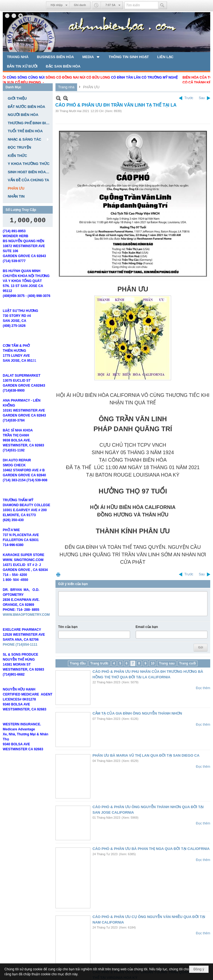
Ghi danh (80, 5)
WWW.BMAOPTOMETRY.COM (26, 633)
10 (153, 663)
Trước (189, 98)
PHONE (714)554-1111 (20, 663)
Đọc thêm (203, 688)
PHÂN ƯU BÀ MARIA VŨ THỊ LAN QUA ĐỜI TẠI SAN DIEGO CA (146, 755)
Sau (202, 98)
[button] (91, 57)
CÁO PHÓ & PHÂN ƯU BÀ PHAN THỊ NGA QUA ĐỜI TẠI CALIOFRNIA (151, 849)
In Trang (58, 574)
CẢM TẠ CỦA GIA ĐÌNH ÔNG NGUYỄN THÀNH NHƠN (137, 713)
